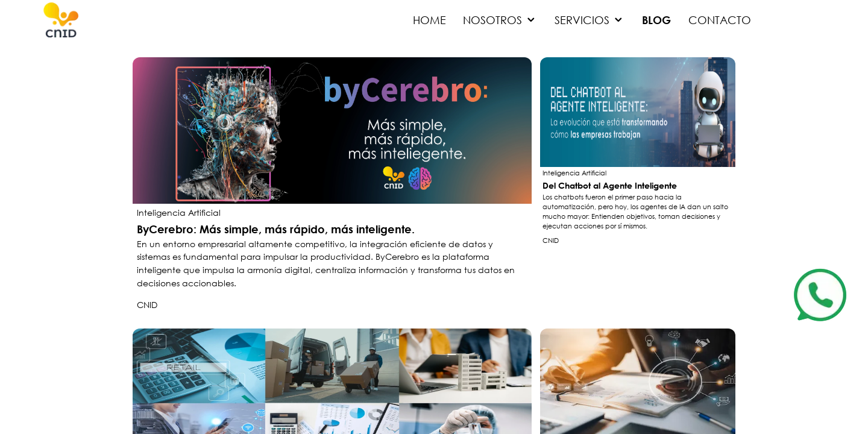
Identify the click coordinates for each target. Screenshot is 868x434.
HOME (429, 20)
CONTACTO (720, 20)
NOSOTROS (500, 20)
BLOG (656, 20)
